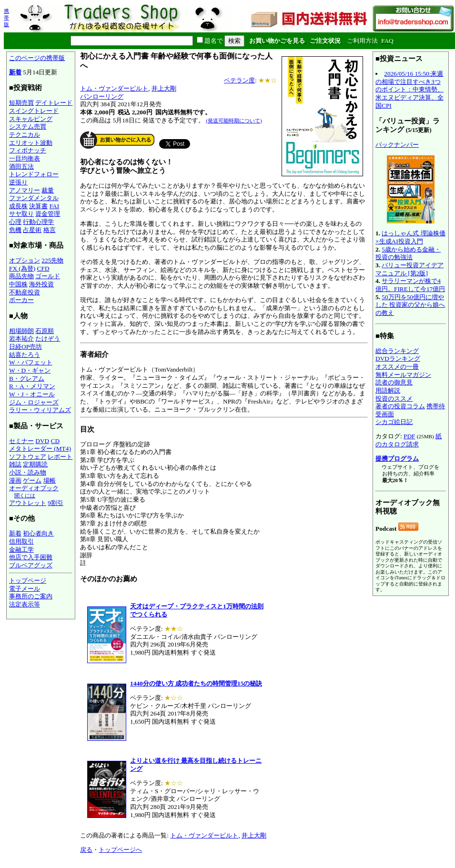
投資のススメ (394, 399)
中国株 (18, 284)
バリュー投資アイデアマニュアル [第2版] (409, 269)
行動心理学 (38, 222)
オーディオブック (34, 488)
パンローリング (102, 96)
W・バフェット (31, 362)
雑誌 (15, 464)
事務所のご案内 (31, 596)
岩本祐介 (21, 338)
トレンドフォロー (34, 174)
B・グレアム (27, 378)
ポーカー (21, 300)
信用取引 (21, 541)
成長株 (18, 206)
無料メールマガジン (403, 375)
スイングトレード (34, 111)
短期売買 (21, 103)
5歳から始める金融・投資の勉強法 (408, 253)
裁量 (48, 190)
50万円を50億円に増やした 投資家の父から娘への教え (410, 305)
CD (56, 441)
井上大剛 (164, 88)
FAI (55, 206)
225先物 (52, 260)
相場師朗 (21, 331)
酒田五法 (21, 167)
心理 (15, 222)
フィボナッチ (28, 150)
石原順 (45, 331)
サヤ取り (21, 214)
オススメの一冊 (397, 367)
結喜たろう (25, 355)
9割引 (56, 503)
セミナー (21, 441)
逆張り (18, 182)
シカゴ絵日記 (394, 422)
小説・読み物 (28, 472)
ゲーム (32, 480)
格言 (50, 230)
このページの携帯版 (37, 58)
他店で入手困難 (31, 557)
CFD (43, 268)
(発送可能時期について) (234, 121)
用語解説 (388, 390)
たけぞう (48, 338)
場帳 (50, 480)
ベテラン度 (239, 80)
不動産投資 (25, 292)
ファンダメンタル (34, 198)
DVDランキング (398, 358)
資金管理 (48, 214)
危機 (15, 230)
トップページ (28, 580)
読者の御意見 (394, 382)
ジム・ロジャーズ (34, 402)
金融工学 (21, 550)
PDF (409, 436)
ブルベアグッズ (31, 565)
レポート (60, 457)
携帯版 (6, 18)
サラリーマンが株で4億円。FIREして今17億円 (410, 285)
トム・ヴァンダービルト (114, 88)
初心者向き (38, 533)
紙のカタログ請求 (409, 440)
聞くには (25, 495)
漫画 (15, 480)
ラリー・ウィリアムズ (40, 410)
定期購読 (35, 464)
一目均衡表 (25, 158)
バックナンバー (397, 145)
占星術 (32, 230)
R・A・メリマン (32, 386)
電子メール (25, 589)
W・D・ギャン (30, 370)
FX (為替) (22, 268)
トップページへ (120, 850)
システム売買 (28, 126)
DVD (42, 441)
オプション (25, 260)
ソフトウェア (28, 457)
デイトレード (54, 103)
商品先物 (21, 276)
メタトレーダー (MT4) (40, 449)
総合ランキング (397, 351)
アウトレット (28, 503)
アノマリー (25, 190)
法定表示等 (25, 604)
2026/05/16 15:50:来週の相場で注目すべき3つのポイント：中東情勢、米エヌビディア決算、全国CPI (409, 90)
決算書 (38, 206)
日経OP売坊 (25, 347)
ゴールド (48, 276)
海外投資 (41, 284)
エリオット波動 (31, 143)
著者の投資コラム (400, 406)
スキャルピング (31, 119)
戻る (86, 850)
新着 (15, 72)
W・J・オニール (32, 394)
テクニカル (25, 135)
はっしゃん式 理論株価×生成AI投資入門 (410, 237)
